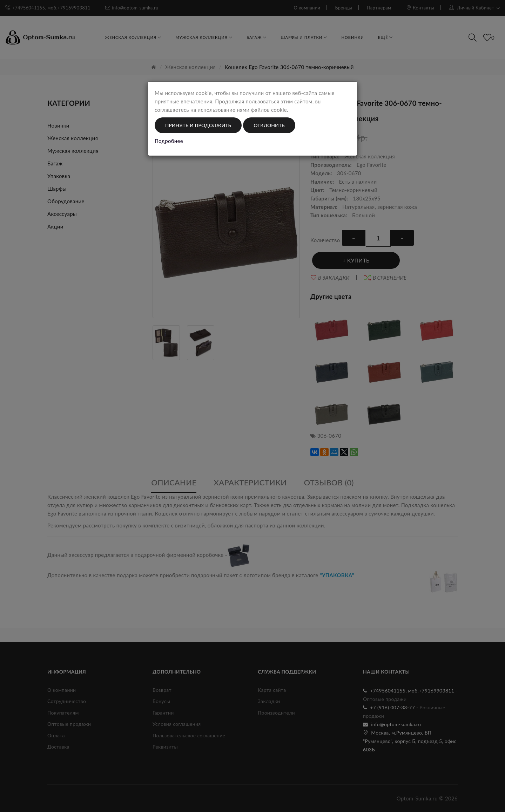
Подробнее (169, 141)
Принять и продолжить (198, 125)
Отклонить (269, 125)
